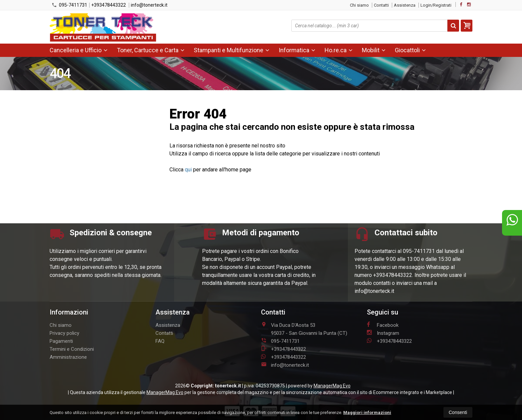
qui (188, 170)
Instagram (383, 333)
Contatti (381, 5)
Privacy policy (64, 333)
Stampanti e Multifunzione (232, 50)
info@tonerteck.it (149, 5)
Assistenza (405, 5)
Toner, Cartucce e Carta (151, 50)
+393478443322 (109, 5)
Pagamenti (61, 341)
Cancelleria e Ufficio (79, 50)
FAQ (160, 341)
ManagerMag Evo (332, 386)
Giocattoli (410, 50)
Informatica (297, 50)
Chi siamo (359, 5)
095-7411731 (69, 5)
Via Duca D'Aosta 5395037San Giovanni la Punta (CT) (304, 329)
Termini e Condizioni (72, 349)
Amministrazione (68, 357)
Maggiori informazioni (367, 413)
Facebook (383, 325)
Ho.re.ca (339, 50)
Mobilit (374, 50)
